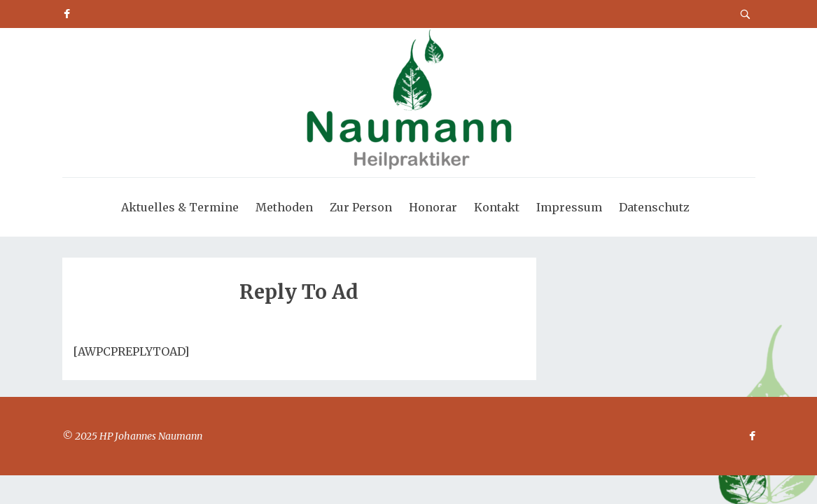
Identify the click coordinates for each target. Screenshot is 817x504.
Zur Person (361, 207)
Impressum (569, 207)
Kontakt (497, 207)
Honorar (433, 207)
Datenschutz (654, 207)
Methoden (284, 207)
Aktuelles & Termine (180, 207)
